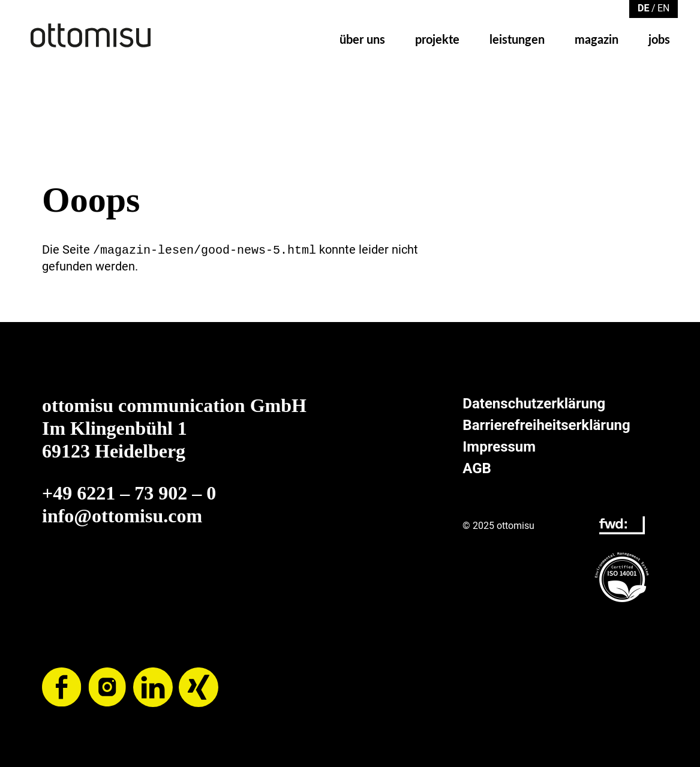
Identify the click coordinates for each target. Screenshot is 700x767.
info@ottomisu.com (122, 515)
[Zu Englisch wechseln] (663, 7)
